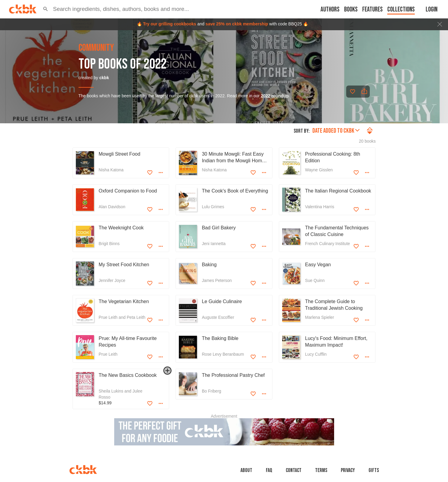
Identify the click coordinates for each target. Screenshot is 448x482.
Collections (401, 10)
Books (351, 10)
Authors (330, 10)
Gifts (374, 470)
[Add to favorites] (353, 92)
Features (372, 10)
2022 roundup (275, 96)
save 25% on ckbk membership (237, 24)
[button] (46, 9)
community (96, 48)
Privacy (348, 470)
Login (432, 10)
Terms (321, 470)
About (246, 470)
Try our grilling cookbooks (169, 24)
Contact (294, 470)
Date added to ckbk (336, 131)
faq (269, 470)
